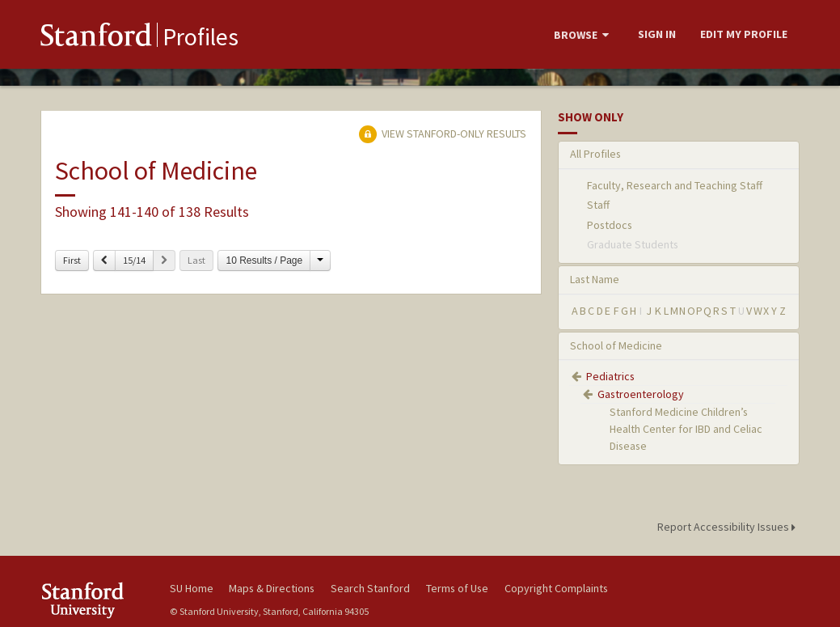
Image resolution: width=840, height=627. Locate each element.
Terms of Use (457, 588)
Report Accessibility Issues (729, 527)
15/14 (134, 260)
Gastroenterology (641, 394)
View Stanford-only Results (442, 133)
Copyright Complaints (556, 588)
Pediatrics (610, 376)
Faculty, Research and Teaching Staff (675, 185)
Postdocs (610, 225)
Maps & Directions (272, 588)
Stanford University (97, 600)
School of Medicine (616, 345)
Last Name (595, 279)
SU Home (192, 588)
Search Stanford (370, 588)
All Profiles (595, 154)
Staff (598, 205)
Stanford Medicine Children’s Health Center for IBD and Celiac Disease (686, 429)
